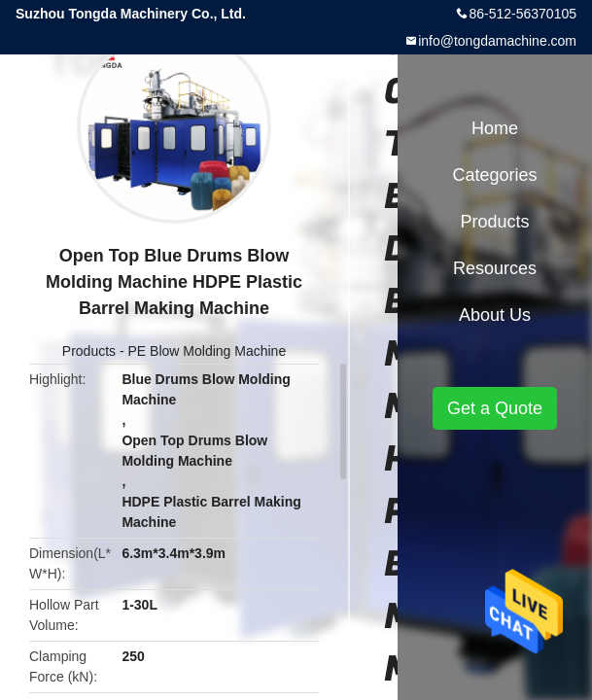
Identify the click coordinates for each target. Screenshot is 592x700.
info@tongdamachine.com (497, 41)
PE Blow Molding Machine (208, 351)
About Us (495, 315)
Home (495, 128)
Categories (494, 175)
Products (89, 351)
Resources (495, 268)
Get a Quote (495, 408)
